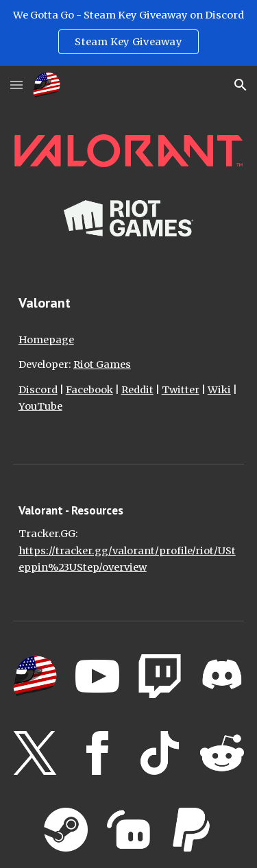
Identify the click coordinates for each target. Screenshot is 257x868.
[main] (129, 303)
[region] (128, 33)
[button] (16, 85)
